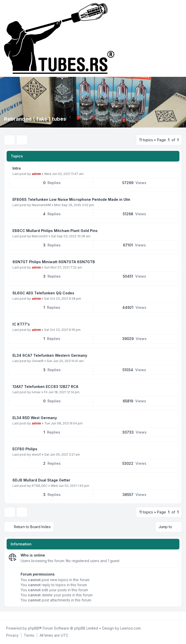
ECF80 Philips (25, 449)
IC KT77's (21, 324)
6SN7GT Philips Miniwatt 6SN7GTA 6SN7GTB (54, 262)
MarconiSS (40, 236)
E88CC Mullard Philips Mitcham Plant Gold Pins (55, 231)
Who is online (33, 555)
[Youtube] (13, 615)
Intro (17, 168)
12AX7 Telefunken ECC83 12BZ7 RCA (45, 387)
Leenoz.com (130, 628)
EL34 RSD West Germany (35, 418)
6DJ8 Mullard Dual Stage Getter (41, 480)
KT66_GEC (40, 486)
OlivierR (38, 361)
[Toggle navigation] (180, 39)
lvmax (36, 392)
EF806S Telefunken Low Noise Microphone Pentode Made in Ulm (71, 199)
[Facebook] (5, 615)
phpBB (34, 628)
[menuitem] (12, 635)
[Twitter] (9, 615)
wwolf (36, 454)
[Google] (17, 615)
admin (36, 174)
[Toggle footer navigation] (180, 615)
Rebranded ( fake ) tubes (35, 119)
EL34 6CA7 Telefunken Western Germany (50, 355)
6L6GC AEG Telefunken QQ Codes (43, 293)
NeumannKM (41, 205)
